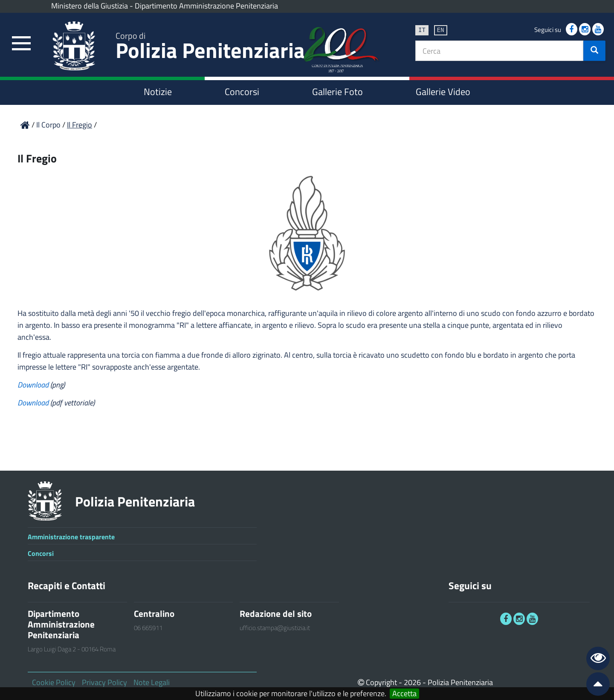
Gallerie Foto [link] (337, 92)
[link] (21, 44)
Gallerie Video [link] (443, 92)
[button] (594, 51)
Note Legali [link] (152, 682)
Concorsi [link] (242, 92)
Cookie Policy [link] (54, 682)
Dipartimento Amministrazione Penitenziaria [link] (206, 6)
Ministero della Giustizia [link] (90, 6)
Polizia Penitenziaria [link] (210, 48)
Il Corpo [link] (49, 125)
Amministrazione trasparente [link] (71, 537)
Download (34, 385)
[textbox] (500, 51)
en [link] (441, 30)
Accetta (404, 694)
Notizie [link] (158, 92)
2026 (412, 682)
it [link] (422, 30)
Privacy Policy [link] (104, 682)
